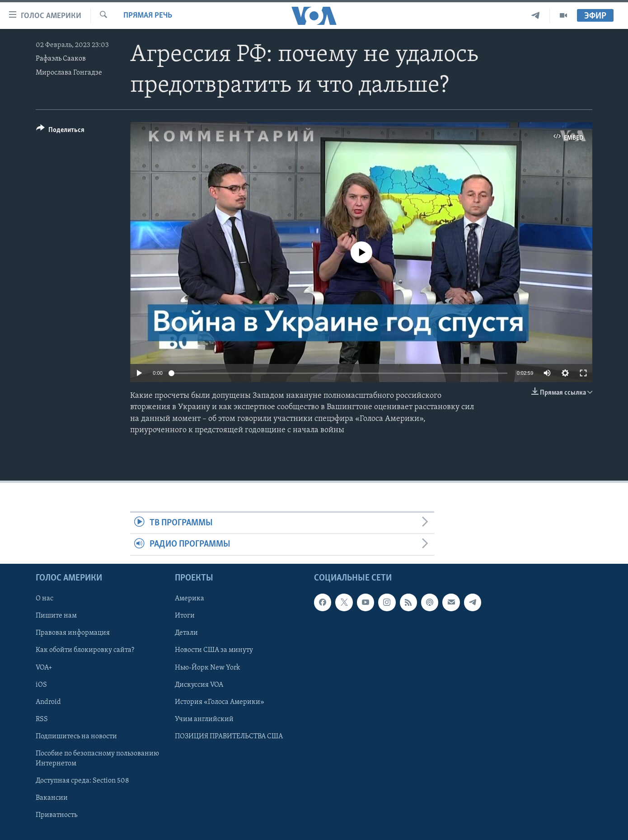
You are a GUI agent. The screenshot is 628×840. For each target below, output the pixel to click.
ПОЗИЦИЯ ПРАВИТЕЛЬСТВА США (229, 736)
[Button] (60, 131)
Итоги (185, 616)
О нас (45, 599)
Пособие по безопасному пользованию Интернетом (97, 759)
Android (48, 702)
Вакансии (52, 798)
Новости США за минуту (214, 650)
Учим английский (204, 719)
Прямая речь (148, 16)
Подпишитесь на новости (76, 736)
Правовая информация (73, 633)
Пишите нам (56, 616)
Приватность (56, 815)
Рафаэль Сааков (61, 59)
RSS (42, 719)
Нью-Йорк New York (207, 667)
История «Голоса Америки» (220, 702)
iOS (41, 684)
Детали (186, 633)
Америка (190, 599)
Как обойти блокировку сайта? (85, 650)
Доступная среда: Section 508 (82, 781)
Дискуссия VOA (199, 684)
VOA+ (44, 667)
